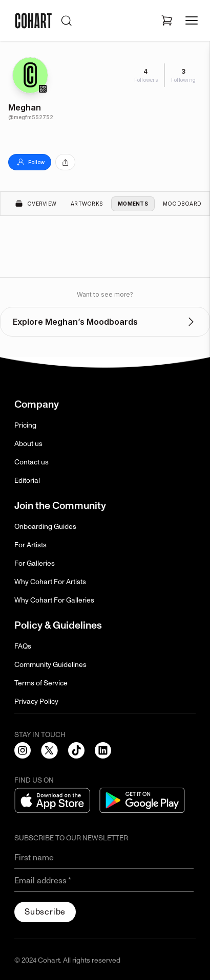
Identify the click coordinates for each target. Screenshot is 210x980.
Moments (133, 204)
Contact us (31, 462)
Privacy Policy (36, 701)
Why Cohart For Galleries (54, 600)
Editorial (27, 481)
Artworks (87, 204)
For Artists (30, 545)
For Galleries (35, 563)
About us (28, 444)
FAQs (23, 646)
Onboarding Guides (45, 527)
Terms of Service (41, 683)
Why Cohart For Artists (50, 582)
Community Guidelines (50, 665)
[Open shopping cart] (167, 20)
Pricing (25, 425)
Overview (36, 204)
